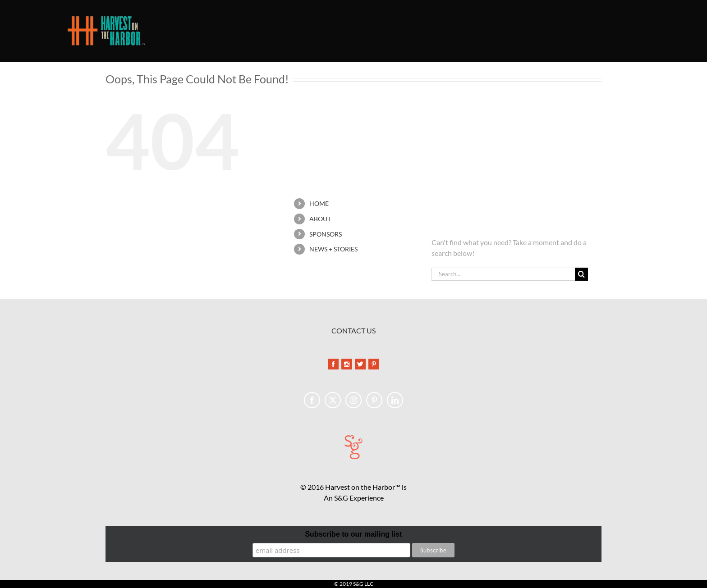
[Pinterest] (374, 400)
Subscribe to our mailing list (353, 534)
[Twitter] (333, 400)
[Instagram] (353, 400)
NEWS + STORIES (333, 249)
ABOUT (320, 219)
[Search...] (503, 274)
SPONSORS (326, 234)
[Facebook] (312, 400)
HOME (319, 203)
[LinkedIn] (395, 400)
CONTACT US (353, 330)
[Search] (581, 274)
